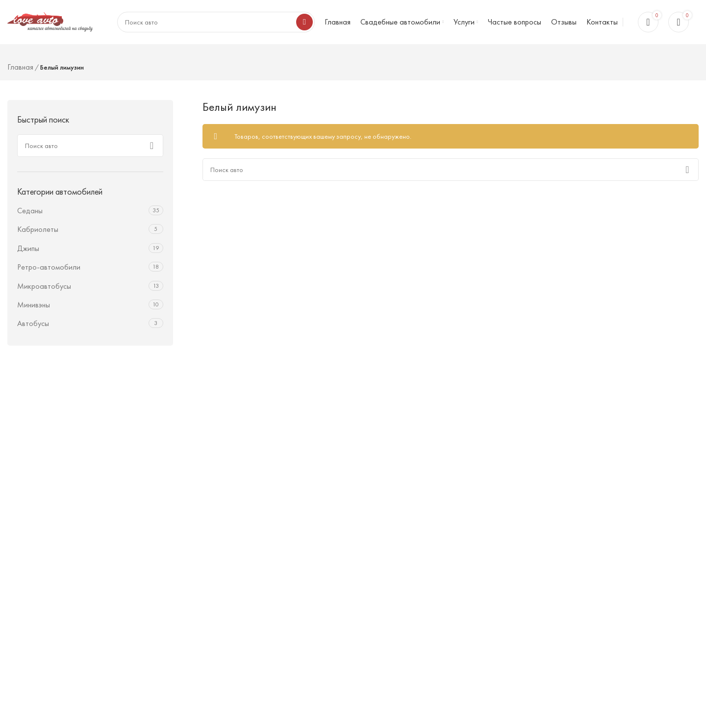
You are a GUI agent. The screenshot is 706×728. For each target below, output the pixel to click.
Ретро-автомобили (49, 267)
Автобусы (33, 323)
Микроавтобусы (44, 286)
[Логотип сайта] (50, 21)
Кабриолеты (38, 229)
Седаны (30, 211)
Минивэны (34, 305)
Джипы (28, 248)
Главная (20, 67)
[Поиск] (90, 146)
